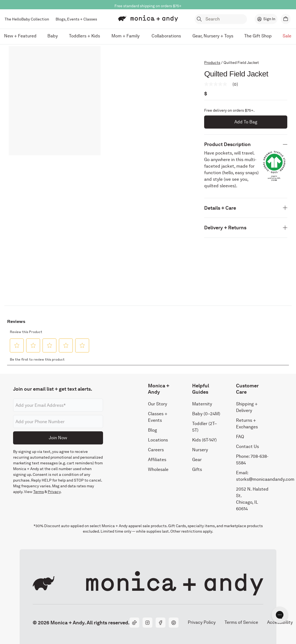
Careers (156, 450)
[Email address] (58, 405)
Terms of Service (241, 622)
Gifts (197, 469)
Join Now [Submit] (58, 438)
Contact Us (247, 446)
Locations (158, 440)
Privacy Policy (202, 622)
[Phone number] (58, 422)
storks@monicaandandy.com (265, 479)
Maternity (202, 404)
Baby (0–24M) (206, 414)
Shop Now (172, 4)
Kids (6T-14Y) (204, 440)
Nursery (200, 450)
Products (212, 63)
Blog (152, 430)
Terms (39, 492)
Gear (197, 460)
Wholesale (158, 469)
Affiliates (157, 460)
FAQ (240, 437)
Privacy (54, 492)
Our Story (158, 404)
